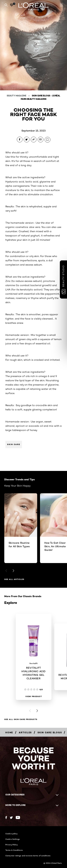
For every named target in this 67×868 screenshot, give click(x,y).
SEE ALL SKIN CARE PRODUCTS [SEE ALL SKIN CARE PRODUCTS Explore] (21, 719)
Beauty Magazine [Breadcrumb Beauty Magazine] (17, 96)
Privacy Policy (12, 845)
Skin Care (14, 444)
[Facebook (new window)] (6, 817)
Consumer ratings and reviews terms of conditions (28, 856)
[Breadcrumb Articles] (25, 732)
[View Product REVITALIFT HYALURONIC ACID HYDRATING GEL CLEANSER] (34, 697)
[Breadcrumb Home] (9, 732)
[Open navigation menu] (61, 5)
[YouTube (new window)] (18, 817)
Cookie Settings (13, 839)
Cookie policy (11, 834)
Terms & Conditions (14, 850)
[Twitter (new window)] (11, 818)
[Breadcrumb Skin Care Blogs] (50, 732)
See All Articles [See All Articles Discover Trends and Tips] (14, 579)
